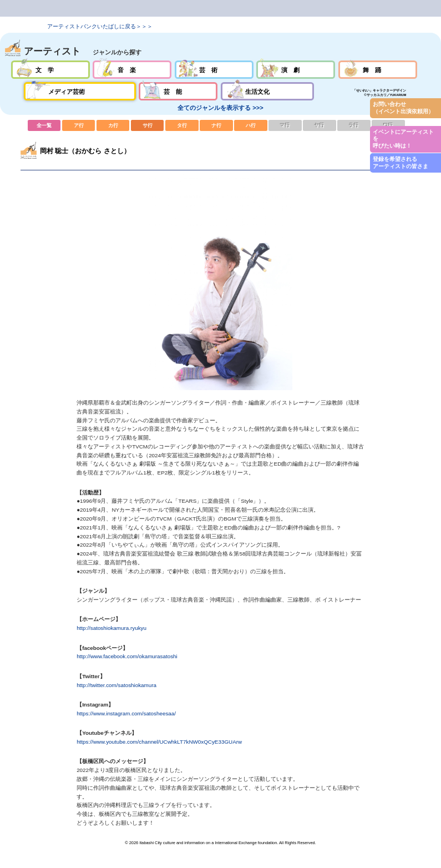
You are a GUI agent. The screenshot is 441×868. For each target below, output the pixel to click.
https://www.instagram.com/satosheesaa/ (126, 713)
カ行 (113, 125)
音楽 (132, 70)
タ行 (182, 125)
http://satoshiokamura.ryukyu (111, 628)
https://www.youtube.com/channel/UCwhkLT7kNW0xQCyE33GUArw (159, 742)
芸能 (178, 91)
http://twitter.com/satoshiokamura (116, 685)
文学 (50, 70)
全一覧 (44, 125)
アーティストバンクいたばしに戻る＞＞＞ (100, 26)
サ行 (148, 125)
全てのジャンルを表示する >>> (220, 108)
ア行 (79, 125)
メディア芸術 (80, 91)
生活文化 (267, 91)
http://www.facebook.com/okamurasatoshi (127, 656)
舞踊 (378, 70)
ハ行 (251, 125)
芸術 (214, 70)
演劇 (296, 70)
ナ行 (216, 125)
